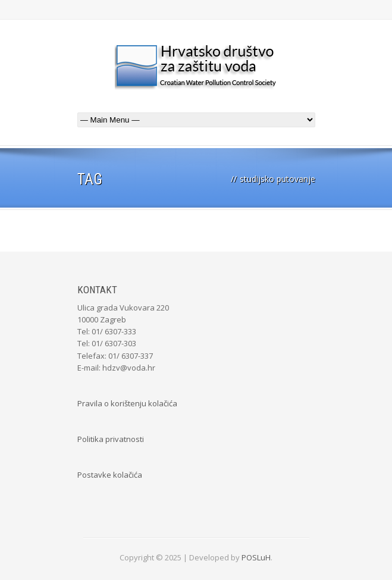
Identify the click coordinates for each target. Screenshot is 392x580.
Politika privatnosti (111, 439)
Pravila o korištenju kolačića (127, 403)
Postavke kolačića (110, 475)
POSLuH (256, 557)
